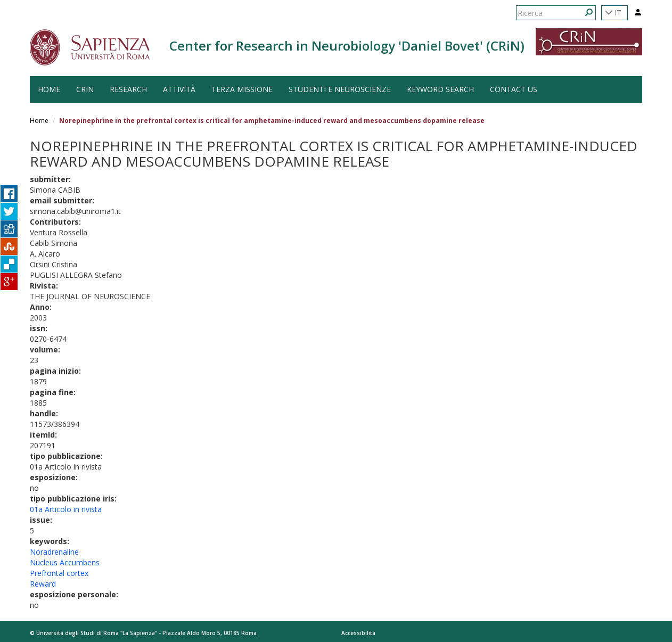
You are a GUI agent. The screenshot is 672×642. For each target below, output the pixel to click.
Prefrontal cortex (59, 573)
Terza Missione (242, 89)
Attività (179, 89)
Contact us (514, 89)
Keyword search (440, 89)
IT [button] (613, 13)
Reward (43, 584)
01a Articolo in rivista (66, 509)
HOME (49, 89)
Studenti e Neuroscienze (340, 89)
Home (39, 121)
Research (128, 89)
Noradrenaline (54, 552)
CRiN (85, 89)
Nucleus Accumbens (65, 562)
